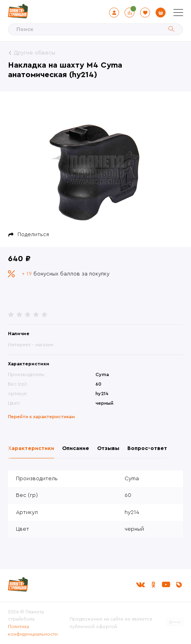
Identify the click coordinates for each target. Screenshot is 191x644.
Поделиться (33, 235)
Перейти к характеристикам (41, 417)
